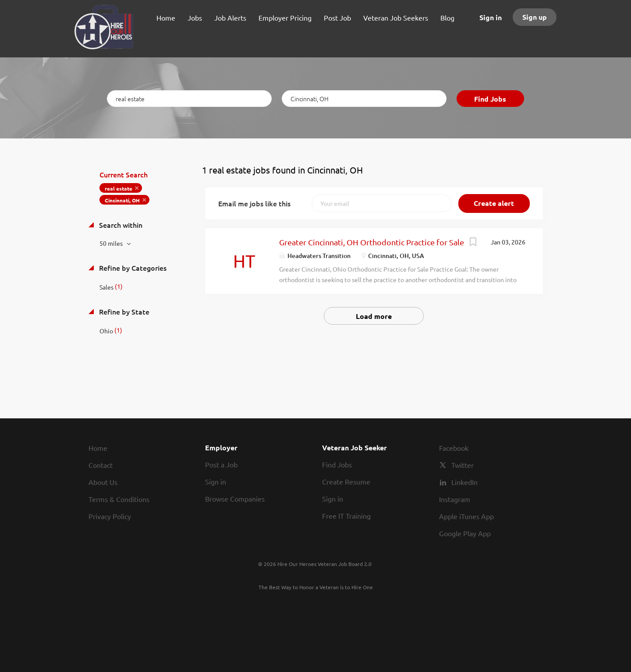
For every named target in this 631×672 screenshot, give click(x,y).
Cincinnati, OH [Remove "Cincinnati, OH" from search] (122, 200)
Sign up (535, 17)
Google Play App (465, 533)
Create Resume (346, 481)
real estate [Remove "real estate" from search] (119, 188)
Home (98, 448)
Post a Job (221, 464)
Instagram (455, 499)
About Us (103, 482)
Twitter (463, 465)
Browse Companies (235, 499)
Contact (101, 465)
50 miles (112, 243)
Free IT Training (346, 516)
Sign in (491, 17)
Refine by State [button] (123, 311)
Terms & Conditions (119, 499)
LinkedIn (464, 482)
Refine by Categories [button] (132, 268)
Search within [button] (120, 225)
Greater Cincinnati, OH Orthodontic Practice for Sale (372, 242)
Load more (374, 316)
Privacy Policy (110, 516)
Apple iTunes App (466, 516)
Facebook (454, 448)
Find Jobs (490, 99)
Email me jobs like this (254, 203)
